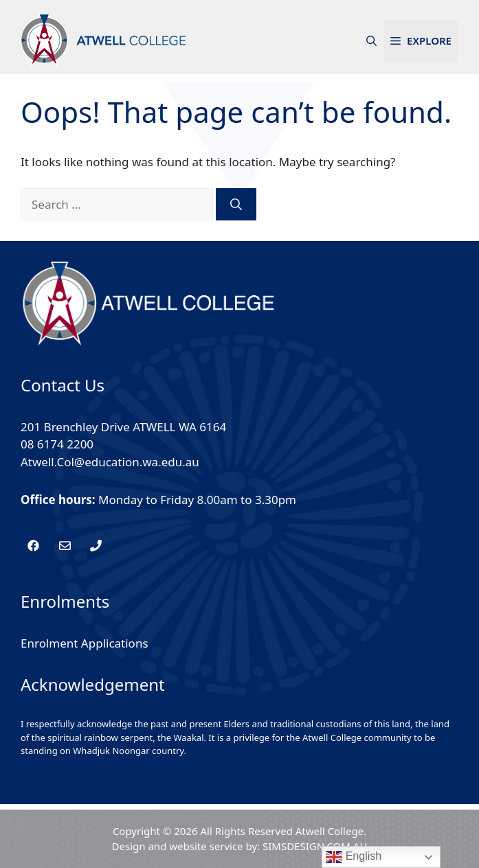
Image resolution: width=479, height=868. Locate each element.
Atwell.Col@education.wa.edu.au (110, 462)
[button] (371, 41)
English (354, 857)
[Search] (236, 205)
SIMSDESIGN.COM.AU (315, 846)
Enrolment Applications (85, 643)
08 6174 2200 (57, 444)
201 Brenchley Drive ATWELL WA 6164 (123, 427)
